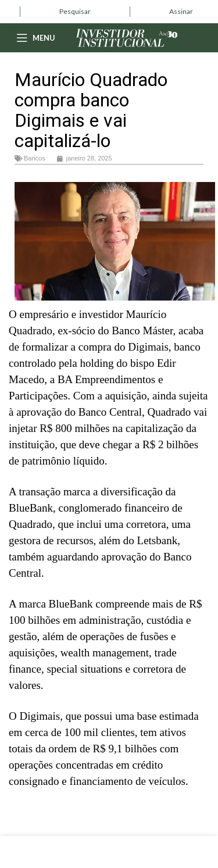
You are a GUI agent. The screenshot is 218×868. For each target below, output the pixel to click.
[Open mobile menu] (36, 38)
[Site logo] (127, 36)
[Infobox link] (75, 12)
